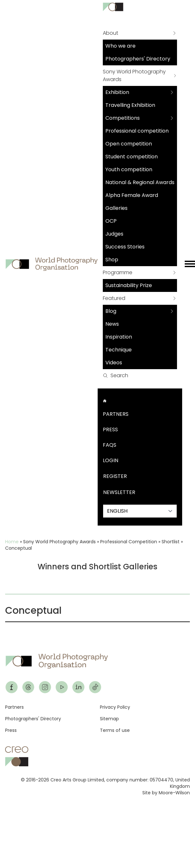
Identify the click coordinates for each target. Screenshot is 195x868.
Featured (114, 298)
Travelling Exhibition (130, 105)
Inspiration (119, 337)
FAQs (110, 445)
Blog (111, 311)
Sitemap (109, 719)
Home (12, 542)
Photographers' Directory (138, 59)
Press (110, 429)
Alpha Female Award (132, 195)
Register (115, 476)
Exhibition (117, 92)
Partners (116, 414)
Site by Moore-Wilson (166, 793)
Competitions (123, 118)
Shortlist (171, 542)
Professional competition (137, 131)
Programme (118, 272)
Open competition (129, 144)
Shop (112, 260)
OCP (111, 221)
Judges (114, 234)
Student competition (132, 157)
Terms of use (115, 730)
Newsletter (119, 492)
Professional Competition (129, 542)
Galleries (116, 208)
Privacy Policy (115, 707)
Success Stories (125, 247)
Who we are (120, 46)
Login (111, 460)
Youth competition (129, 169)
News (112, 324)
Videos (114, 363)
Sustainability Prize (129, 285)
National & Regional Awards (140, 182)
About (111, 33)
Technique (119, 350)
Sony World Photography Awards (134, 75)
